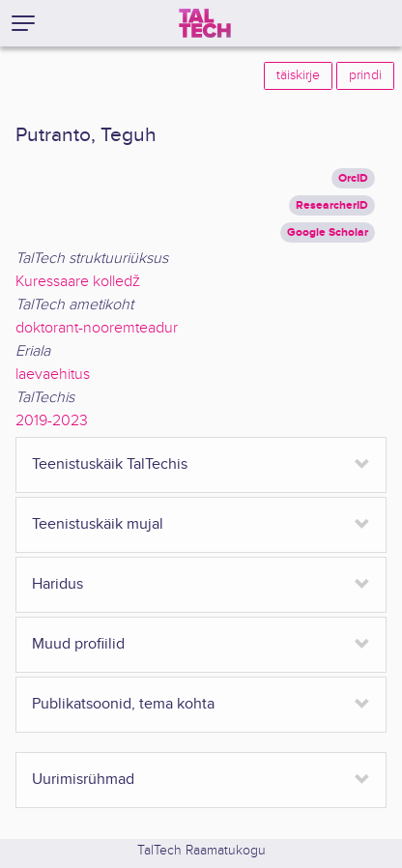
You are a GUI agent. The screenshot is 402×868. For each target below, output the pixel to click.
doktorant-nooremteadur (97, 328)
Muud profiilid (78, 644)
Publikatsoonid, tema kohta (123, 704)
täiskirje (298, 75)
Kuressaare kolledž (78, 282)
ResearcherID (332, 205)
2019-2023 (52, 421)
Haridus (57, 584)
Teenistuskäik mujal (98, 524)
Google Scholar (328, 232)
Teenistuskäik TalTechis (110, 464)
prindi (365, 75)
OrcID (353, 178)
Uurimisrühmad (83, 780)
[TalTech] (205, 23)
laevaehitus (53, 375)
